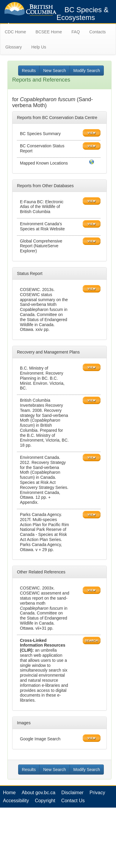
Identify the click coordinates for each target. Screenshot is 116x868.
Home (9, 793)
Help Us (39, 47)
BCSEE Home (49, 32)
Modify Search (87, 71)
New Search (54, 71)
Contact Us (73, 801)
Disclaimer (72, 793)
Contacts (97, 32)
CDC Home (15, 32)
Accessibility (16, 801)
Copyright (45, 801)
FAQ (76, 32)
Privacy (97, 793)
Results (29, 71)
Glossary (14, 47)
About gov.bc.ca (39, 793)
